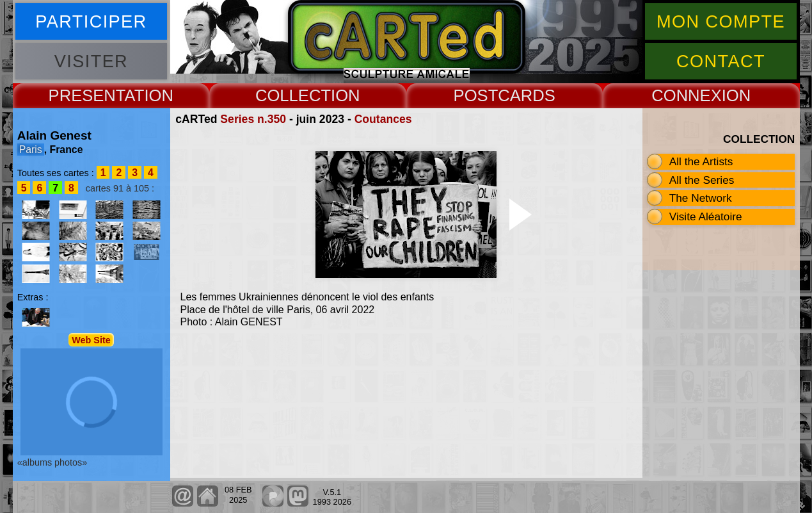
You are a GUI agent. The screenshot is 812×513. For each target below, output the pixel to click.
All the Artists (701, 161)
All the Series (702, 180)
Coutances (383, 119)
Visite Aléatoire (706, 216)
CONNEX (687, 95)
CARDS (527, 95)
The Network (701, 198)
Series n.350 (253, 119)
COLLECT (293, 95)
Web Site (91, 339)
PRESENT (87, 95)
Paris (31, 150)
